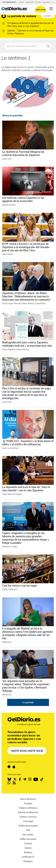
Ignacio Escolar (9, 205)
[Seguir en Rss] (14, 783)
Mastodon (28, 861)
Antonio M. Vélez (10, 547)
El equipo (28, 803)
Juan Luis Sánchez (10, 448)
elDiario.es (7, 642)
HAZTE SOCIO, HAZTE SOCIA (27, 751)
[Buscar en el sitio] (25, 46)
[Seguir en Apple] (14, 767)
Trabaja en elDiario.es (28, 808)
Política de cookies (28, 839)
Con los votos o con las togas (20, 586)
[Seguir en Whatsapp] (9, 783)
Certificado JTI (28, 857)
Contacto (28, 843)
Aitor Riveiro (8, 254)
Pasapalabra (46, 2)
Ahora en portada (12, 115)
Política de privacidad (28, 826)
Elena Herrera (23, 349)
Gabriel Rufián (30, 2)
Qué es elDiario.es (28, 799)
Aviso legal (28, 821)
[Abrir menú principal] (51, 9)
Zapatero (21, 2)
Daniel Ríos (41, 303)
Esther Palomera (10, 589)
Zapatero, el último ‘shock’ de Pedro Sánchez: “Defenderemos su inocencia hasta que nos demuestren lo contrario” (27, 296)
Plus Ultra (38, 2)
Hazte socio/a (41, 9)
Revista (28, 848)
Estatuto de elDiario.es (28, 812)
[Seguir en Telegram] (25, 779)
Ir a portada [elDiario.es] (28, 702)
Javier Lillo (7, 159)
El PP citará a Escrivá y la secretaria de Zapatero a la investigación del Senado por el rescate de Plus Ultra (26, 247)
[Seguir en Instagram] (30, 779)
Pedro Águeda (9, 349)
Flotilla (53, 2)
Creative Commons (28, 817)
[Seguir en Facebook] (20, 779)
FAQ (28, 830)
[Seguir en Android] (9, 767)
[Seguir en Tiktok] (42, 779)
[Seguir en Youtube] (36, 779)
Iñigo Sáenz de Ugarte (12, 494)
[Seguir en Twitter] (15, 779)
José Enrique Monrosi (12, 303)
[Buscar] (48, 46)
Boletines (28, 852)
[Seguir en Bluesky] (9, 779)
